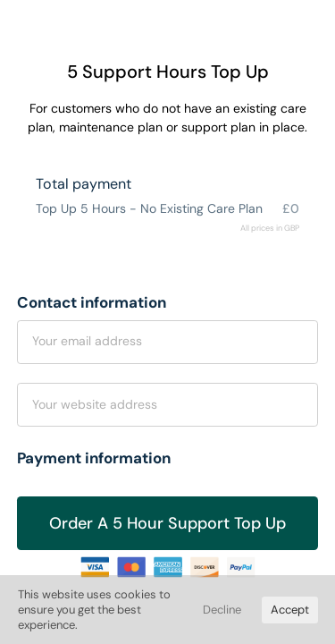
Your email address (87, 341)
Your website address (95, 404)
